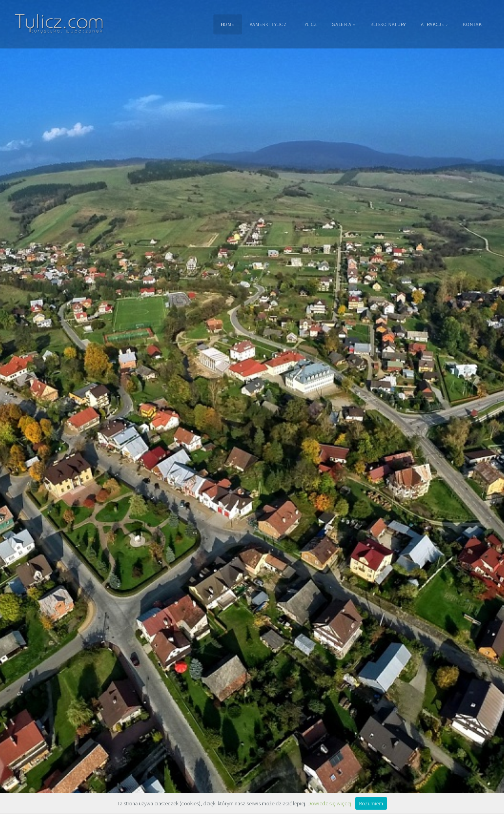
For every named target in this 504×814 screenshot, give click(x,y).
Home (228, 24)
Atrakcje (433, 24)
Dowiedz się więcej (329, 803)
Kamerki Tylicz (268, 24)
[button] (24, 407)
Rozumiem (371, 803)
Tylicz (309, 24)
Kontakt (474, 24)
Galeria (342, 24)
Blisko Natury (388, 24)
